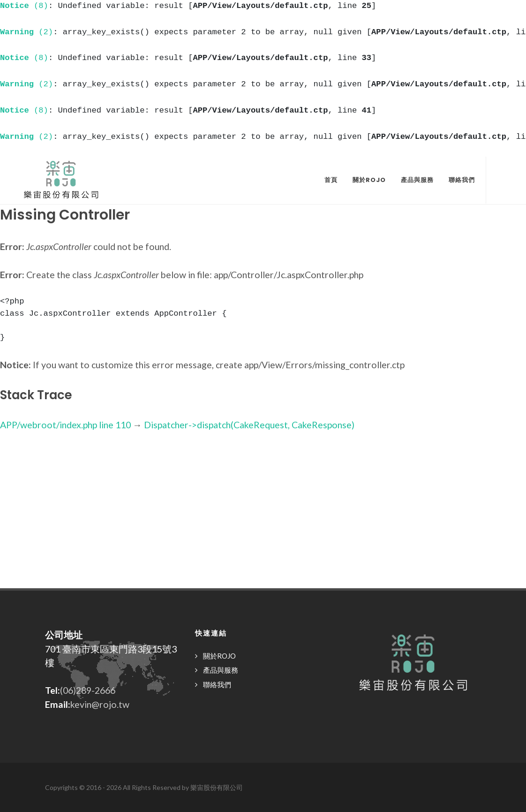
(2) (26, 32)
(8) (24, 6)
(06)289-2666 (88, 690)
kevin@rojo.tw (100, 704)
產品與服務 (221, 670)
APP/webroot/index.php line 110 (65, 425)
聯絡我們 (217, 684)
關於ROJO (219, 656)
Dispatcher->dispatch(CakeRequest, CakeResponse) (249, 425)
